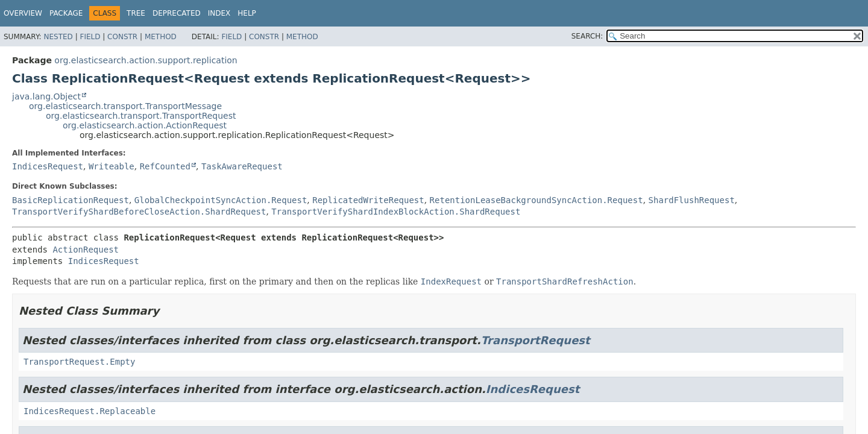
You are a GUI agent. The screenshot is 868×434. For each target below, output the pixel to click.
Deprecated (177, 13)
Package (66, 13)
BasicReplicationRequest (71, 200)
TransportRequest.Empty (79, 362)
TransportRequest (536, 340)
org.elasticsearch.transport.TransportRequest (141, 116)
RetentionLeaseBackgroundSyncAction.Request (536, 200)
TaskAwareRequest (242, 166)
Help (247, 13)
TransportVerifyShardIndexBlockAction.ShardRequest (396, 212)
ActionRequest (86, 250)
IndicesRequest (48, 166)
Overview (23, 13)
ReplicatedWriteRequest (368, 200)
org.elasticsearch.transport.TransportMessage (125, 106)
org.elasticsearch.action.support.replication (146, 60)
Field (90, 37)
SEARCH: (587, 36)
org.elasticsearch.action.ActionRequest (145, 125)
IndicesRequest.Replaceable (90, 411)
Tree (136, 13)
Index (219, 13)
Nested (58, 37)
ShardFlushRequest (692, 200)
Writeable (112, 166)
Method (161, 37)
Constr (122, 37)
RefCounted (165, 166)
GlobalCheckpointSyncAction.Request (221, 200)
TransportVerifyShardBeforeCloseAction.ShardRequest (139, 212)
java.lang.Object (46, 96)
